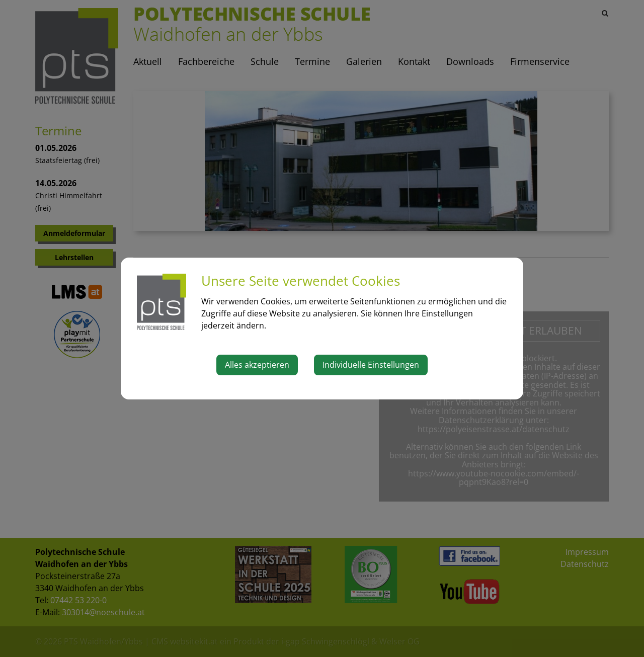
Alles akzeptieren (257, 365)
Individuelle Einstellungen (371, 365)
